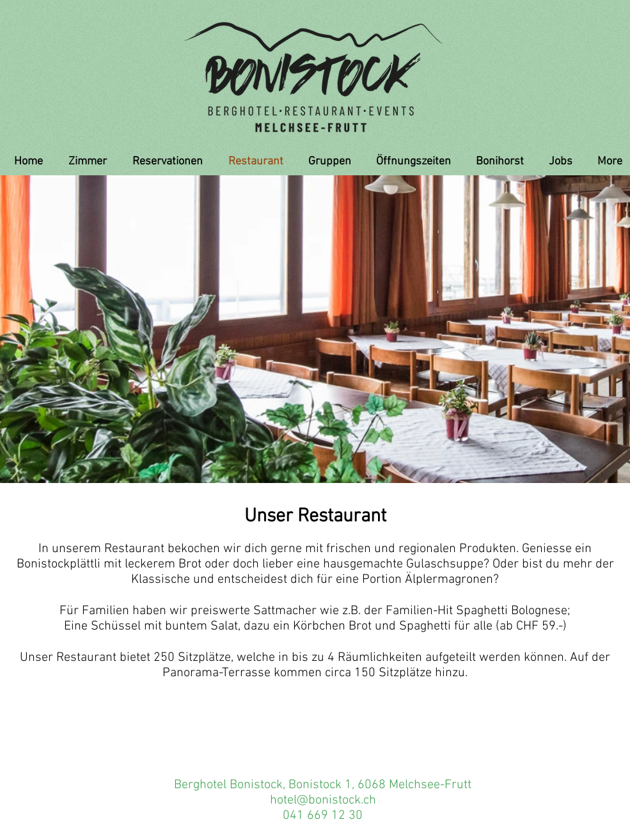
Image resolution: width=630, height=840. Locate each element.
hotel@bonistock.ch (323, 800)
